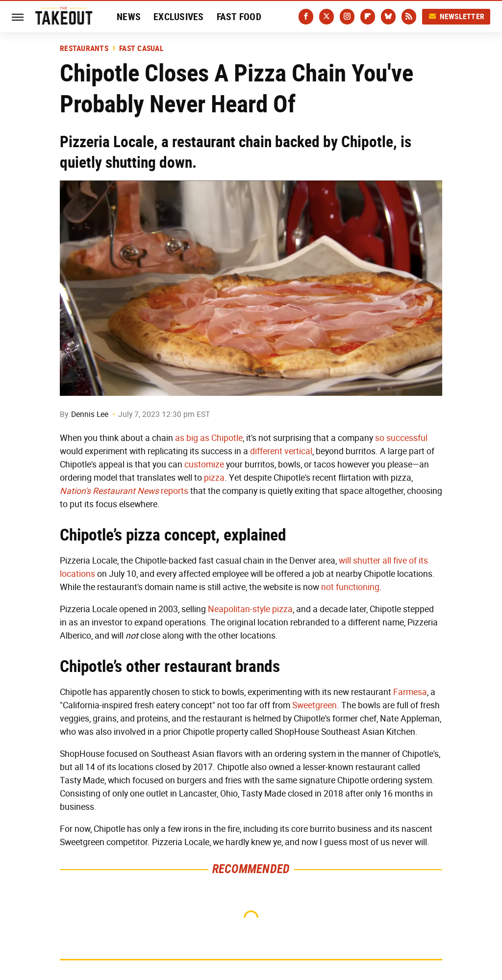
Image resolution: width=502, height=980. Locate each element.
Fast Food (239, 17)
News (129, 17)
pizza (214, 478)
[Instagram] (347, 17)
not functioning (350, 587)
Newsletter (456, 16)
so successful (401, 438)
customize (204, 464)
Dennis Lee (90, 414)
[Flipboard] (368, 17)
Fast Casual (141, 49)
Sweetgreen (314, 705)
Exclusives (179, 17)
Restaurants (84, 49)
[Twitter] (326, 17)
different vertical (281, 451)
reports (124, 491)
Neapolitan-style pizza (250, 609)
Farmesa (410, 692)
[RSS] (409, 17)
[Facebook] (306, 17)
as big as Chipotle (209, 438)
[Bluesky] (388, 17)
